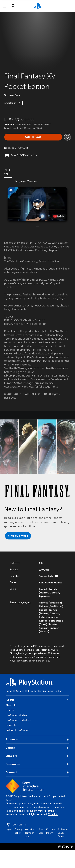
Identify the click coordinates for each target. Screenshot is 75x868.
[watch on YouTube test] (59, 216)
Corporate (11, 725)
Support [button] (37, 756)
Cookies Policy (50, 831)
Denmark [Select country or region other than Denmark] (16, 825)
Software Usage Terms (63, 833)
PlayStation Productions (19, 720)
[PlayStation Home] (38, 6)
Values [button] (37, 748)
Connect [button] (37, 772)
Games (20, 691)
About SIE (11, 705)
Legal (9, 829)
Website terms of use (30, 833)
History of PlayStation (17, 730)
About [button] (37, 700)
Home (9, 691)
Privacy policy (18, 831)
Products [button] (37, 739)
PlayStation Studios (16, 715)
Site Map (41, 831)
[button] (38, 204)
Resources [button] (37, 764)
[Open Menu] (5, 6)
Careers (10, 710)
